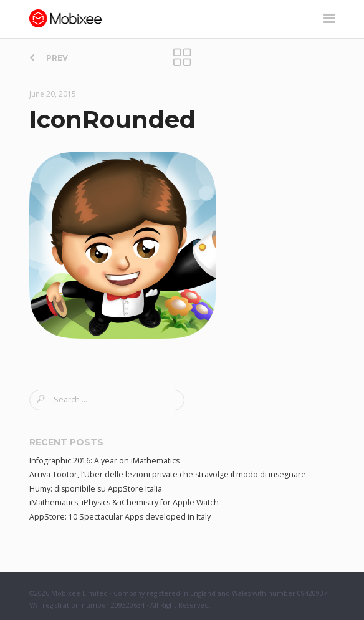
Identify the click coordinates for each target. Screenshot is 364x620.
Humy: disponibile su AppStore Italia (96, 489)
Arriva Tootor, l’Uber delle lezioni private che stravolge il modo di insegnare (168, 474)
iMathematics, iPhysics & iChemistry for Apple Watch (124, 502)
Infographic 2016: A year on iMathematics (104, 461)
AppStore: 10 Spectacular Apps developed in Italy (120, 517)
